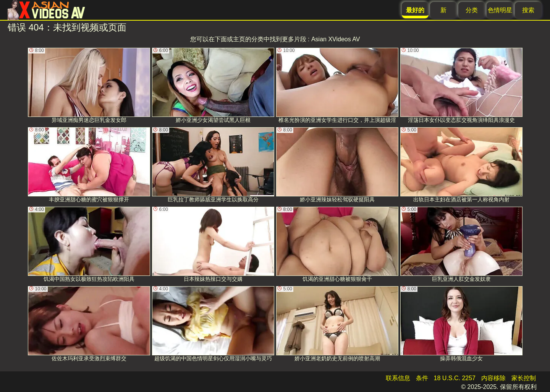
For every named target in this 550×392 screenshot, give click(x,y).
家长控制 (524, 378)
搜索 (528, 10)
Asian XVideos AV (336, 39)
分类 (472, 10)
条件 (422, 378)
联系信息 (398, 378)
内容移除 (493, 378)
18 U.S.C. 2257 (455, 378)
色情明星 (500, 10)
